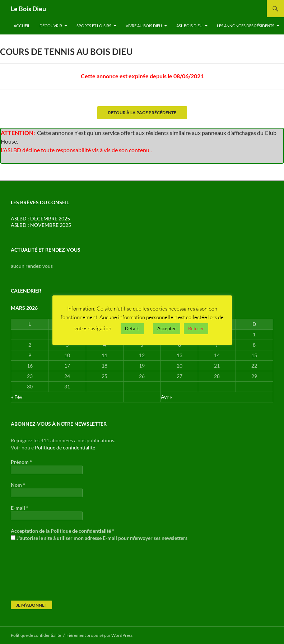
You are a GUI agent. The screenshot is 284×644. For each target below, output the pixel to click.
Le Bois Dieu (28, 9)
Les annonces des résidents (246, 26)
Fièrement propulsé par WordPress (99, 635)
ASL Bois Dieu (189, 26)
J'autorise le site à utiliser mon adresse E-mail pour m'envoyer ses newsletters (99, 538)
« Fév (17, 397)
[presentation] (40, 575)
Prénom (21, 462)
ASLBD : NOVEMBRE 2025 (41, 225)
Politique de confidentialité (65, 447)
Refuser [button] (196, 328)
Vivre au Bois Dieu (144, 26)
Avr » (166, 397)
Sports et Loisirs (94, 26)
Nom (18, 485)
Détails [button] (132, 328)
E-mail (20, 508)
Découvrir (51, 26)
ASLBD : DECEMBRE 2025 (40, 218)
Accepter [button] (167, 328)
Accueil (22, 26)
